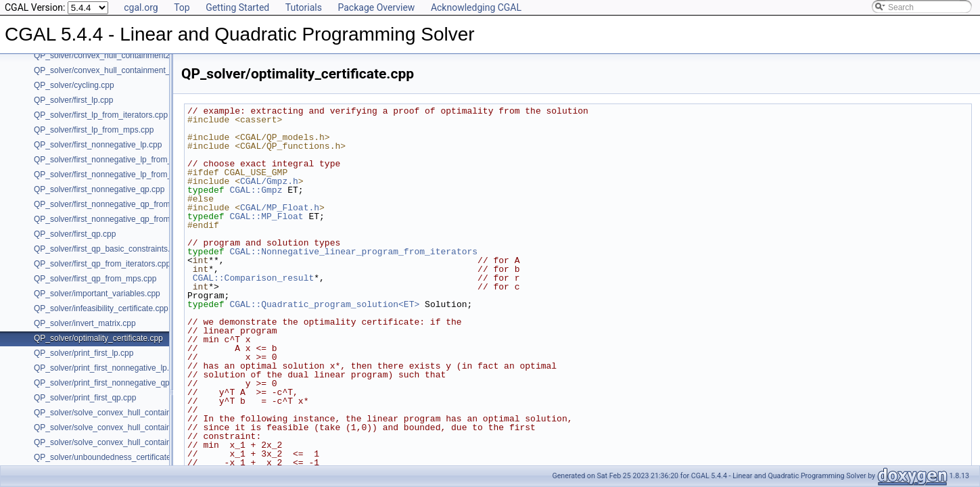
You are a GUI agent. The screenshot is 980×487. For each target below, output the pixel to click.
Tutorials (304, 7)
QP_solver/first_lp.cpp (73, 100)
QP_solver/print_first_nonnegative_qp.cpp (109, 383)
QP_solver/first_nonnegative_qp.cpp (99, 189)
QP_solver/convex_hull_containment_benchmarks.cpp (132, 70)
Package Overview (376, 7)
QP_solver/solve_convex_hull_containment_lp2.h (122, 427)
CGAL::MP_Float (266, 216)
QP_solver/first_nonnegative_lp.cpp (98, 145)
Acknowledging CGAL (476, 7)
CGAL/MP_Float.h (280, 208)
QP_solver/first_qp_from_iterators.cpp (102, 264)
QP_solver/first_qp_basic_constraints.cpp (109, 249)
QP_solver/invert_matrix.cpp (85, 323)
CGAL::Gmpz (256, 190)
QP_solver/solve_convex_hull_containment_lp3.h (122, 442)
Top (182, 7)
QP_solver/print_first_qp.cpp (85, 398)
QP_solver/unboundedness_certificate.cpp (110, 457)
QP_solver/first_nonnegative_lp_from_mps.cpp (118, 175)
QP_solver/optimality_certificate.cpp (98, 338)
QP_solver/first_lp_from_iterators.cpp (101, 115)
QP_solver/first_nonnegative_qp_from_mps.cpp (119, 219)
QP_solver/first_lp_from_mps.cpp (94, 130)
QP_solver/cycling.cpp (74, 85)
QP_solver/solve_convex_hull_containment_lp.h (120, 413)
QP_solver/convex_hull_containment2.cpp (110, 55)
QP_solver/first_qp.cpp (75, 234)
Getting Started (237, 7)
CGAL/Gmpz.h (269, 181)
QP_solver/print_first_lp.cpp (84, 353)
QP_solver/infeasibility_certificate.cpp (101, 308)
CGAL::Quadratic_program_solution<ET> (324, 304)
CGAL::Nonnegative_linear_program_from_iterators (353, 252)
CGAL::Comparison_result (253, 278)
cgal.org (141, 7)
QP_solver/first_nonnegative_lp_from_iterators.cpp (125, 160)
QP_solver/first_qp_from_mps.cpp (95, 279)
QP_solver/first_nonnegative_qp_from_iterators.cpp (126, 204)
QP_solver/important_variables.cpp (97, 294)
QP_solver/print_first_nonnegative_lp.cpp (108, 368)
